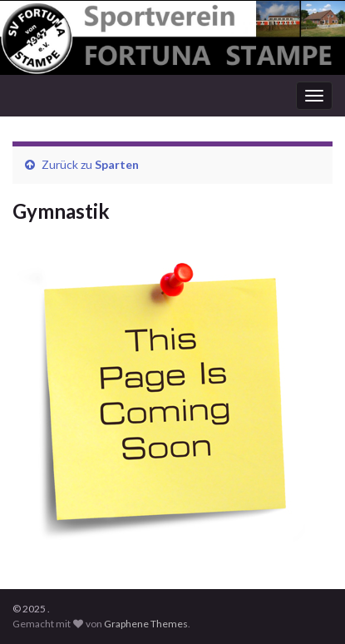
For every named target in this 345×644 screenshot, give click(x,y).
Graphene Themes (146, 624)
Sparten (117, 164)
